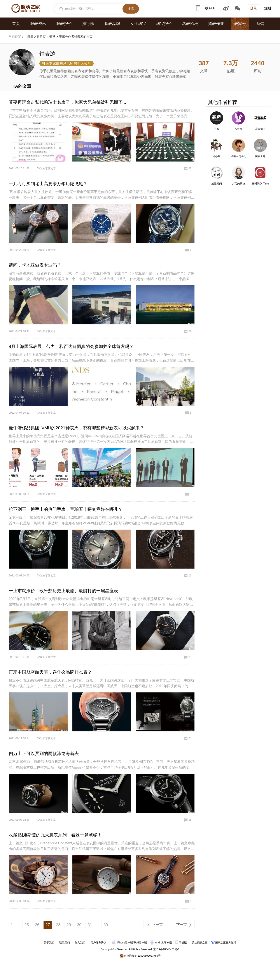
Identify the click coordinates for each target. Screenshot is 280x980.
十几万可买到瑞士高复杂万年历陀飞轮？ (48, 184)
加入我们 (80, 943)
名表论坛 (190, 24)
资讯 (52, 37)
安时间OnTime (260, 184)
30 (79, 925)
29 (69, 925)
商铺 (260, 24)
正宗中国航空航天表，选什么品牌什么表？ (50, 672)
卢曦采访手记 (238, 156)
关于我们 (49, 943)
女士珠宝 (138, 24)
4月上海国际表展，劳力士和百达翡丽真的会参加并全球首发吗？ (71, 346)
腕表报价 (64, 24)
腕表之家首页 (37, 37)
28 (58, 925)
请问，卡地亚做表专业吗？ (35, 265)
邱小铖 (217, 156)
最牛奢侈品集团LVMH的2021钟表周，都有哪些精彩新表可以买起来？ (76, 428)
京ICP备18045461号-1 (166, 949)
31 (90, 925)
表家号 (240, 24)
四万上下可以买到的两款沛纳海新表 (44, 753)
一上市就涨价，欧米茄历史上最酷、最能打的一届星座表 (63, 591)
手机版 (181, 943)
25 (27, 925)
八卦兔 (238, 129)
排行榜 (88, 24)
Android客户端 (162, 943)
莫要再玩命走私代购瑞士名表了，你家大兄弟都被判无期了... (67, 102)
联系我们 (65, 943)
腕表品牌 (112, 24)
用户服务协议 (98, 943)
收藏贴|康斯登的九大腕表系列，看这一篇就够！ (55, 835)
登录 (254, 8)
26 (37, 925)
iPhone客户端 (122, 943)
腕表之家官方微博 (226, 943)
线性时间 (217, 184)
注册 (268, 8)
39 (106, 925)
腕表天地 (260, 156)
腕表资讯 (38, 24)
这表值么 (260, 129)
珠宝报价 (164, 24)
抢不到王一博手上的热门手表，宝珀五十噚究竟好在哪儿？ (66, 509)
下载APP (206, 8)
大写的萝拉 (238, 184)
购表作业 (216, 24)
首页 (16, 24)
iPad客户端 (140, 943)
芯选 (217, 129)
